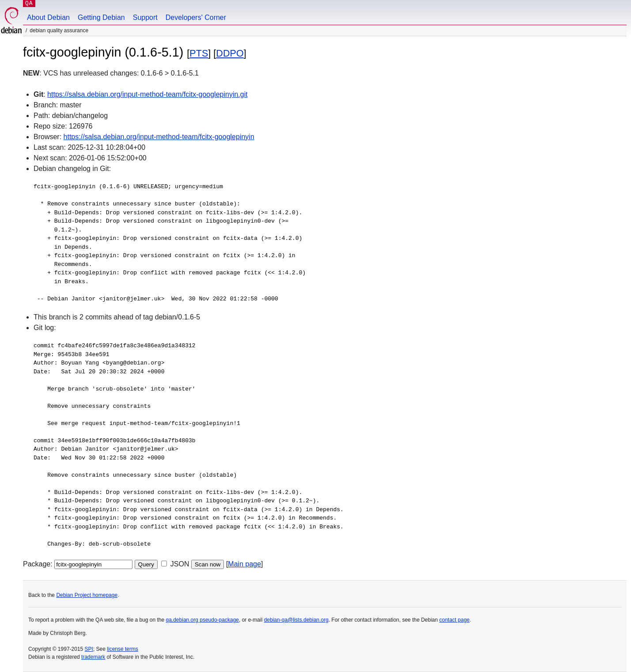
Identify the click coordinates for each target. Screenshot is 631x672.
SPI (89, 649)
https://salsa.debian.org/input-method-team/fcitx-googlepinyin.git (147, 94)
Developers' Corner (196, 17)
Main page (244, 564)
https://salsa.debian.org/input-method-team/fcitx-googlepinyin (159, 137)
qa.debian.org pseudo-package (202, 620)
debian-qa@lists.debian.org (296, 620)
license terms (123, 649)
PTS (199, 53)
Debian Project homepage (87, 595)
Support (145, 17)
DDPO (230, 53)
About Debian (48, 17)
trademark (93, 657)
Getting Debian (101, 17)
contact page (455, 620)
